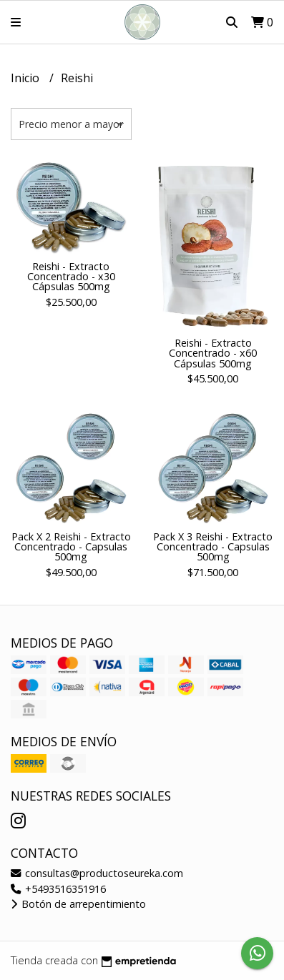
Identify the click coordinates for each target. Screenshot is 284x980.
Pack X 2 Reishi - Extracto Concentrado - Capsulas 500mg (71, 547)
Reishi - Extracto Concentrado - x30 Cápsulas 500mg (71, 277)
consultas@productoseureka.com (97, 873)
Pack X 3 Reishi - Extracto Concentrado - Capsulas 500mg (213, 547)
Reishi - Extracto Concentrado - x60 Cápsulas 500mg (213, 353)
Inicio (26, 78)
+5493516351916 (58, 889)
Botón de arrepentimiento (78, 904)
